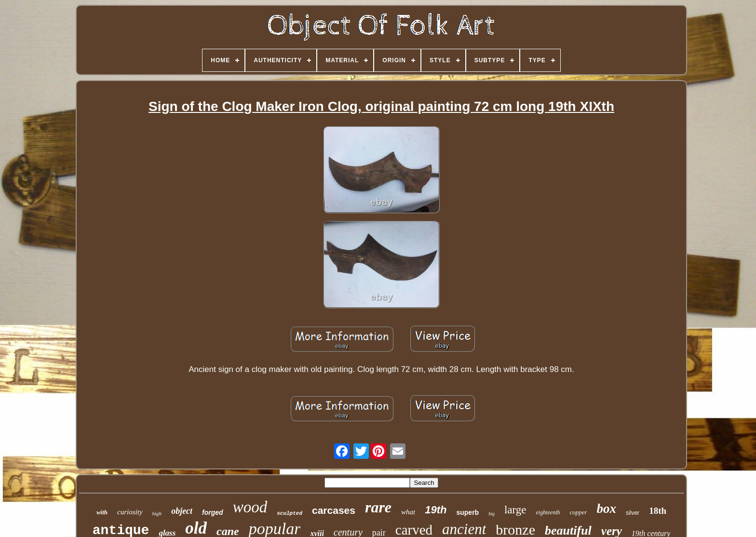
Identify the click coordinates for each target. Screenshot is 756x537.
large (515, 510)
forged (213, 512)
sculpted (290, 513)
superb (467, 512)
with (102, 512)
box (607, 509)
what (408, 512)
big (492, 514)
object (182, 511)
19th (436, 510)
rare (378, 507)
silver (633, 513)
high (157, 513)
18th (658, 511)
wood (250, 507)
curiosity (130, 512)
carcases (334, 510)
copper (579, 512)
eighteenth (548, 512)
